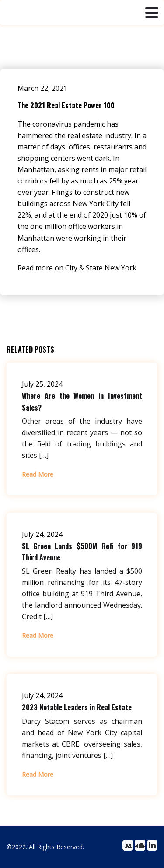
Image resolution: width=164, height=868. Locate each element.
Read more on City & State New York (77, 268)
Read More (38, 474)
